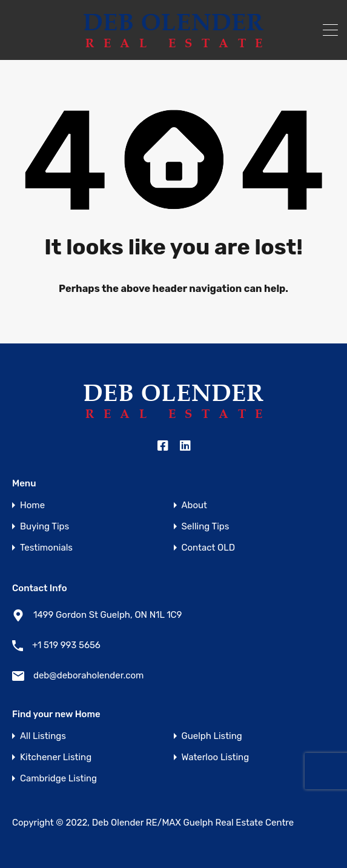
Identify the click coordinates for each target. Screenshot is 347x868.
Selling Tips (206, 527)
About (194, 505)
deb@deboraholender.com (88, 675)
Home (32, 505)
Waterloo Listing (216, 757)
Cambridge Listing (58, 779)
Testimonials (46, 548)
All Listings (43, 736)
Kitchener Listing (56, 757)
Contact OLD (208, 548)
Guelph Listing (212, 736)
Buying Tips (45, 527)
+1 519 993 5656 (66, 645)
